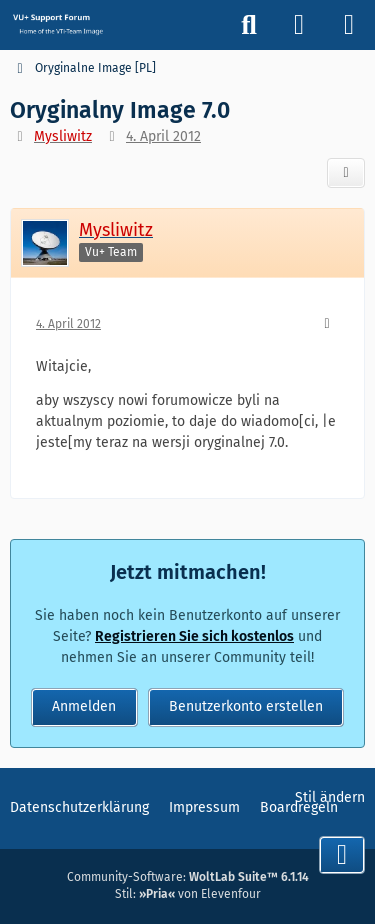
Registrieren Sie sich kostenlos (194, 636)
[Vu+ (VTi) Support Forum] (57, 24)
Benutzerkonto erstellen (246, 706)
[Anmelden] (299, 25)
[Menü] (349, 25)
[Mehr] (327, 324)
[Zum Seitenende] (342, 855)
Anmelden (84, 706)
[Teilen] (346, 173)
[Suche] (249, 25)
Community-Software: (188, 877)
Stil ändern (330, 797)
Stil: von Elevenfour (188, 894)
